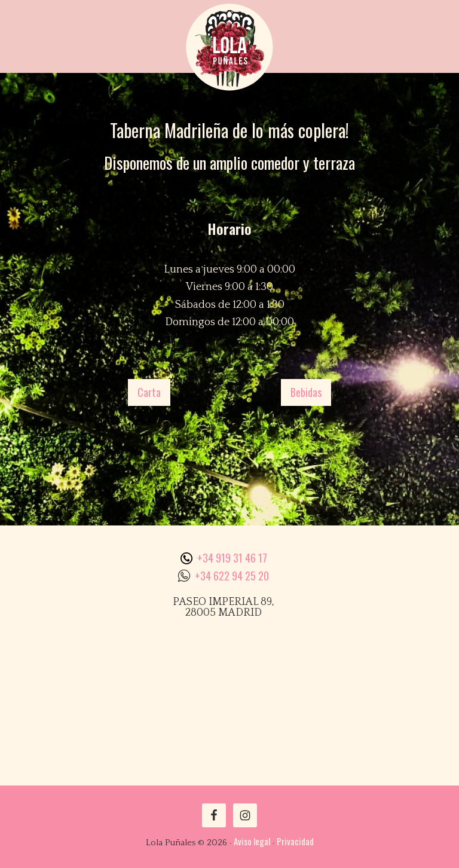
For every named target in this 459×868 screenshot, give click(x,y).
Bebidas (306, 392)
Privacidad (295, 841)
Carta (149, 392)
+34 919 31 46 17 (232, 558)
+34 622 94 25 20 (232, 576)
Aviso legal (252, 841)
